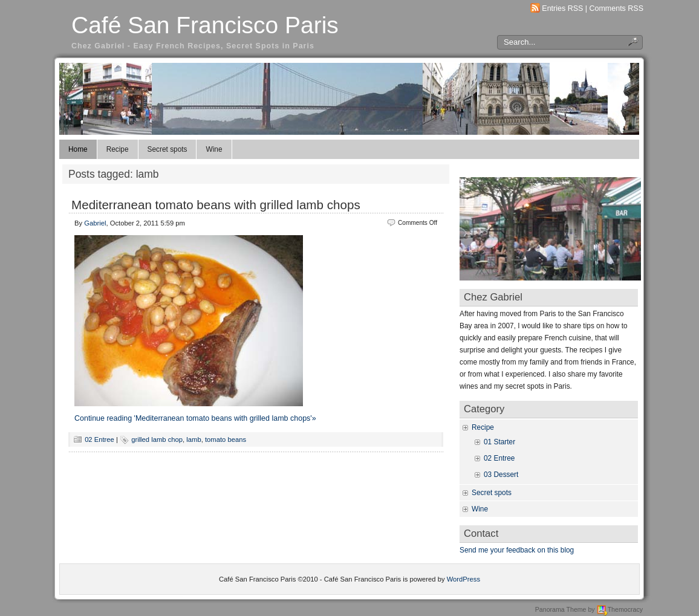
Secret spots (167, 149)
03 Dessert (501, 475)
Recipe (118, 149)
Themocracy (620, 609)
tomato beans (226, 439)
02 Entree (99, 439)
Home (78, 149)
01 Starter (499, 442)
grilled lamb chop (157, 439)
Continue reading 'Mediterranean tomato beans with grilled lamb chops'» (195, 418)
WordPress (463, 579)
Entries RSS (562, 8)
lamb (193, 439)
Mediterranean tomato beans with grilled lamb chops (216, 205)
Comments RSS (617, 8)
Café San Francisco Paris (205, 25)
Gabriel (95, 223)
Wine (214, 149)
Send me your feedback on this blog (517, 550)
